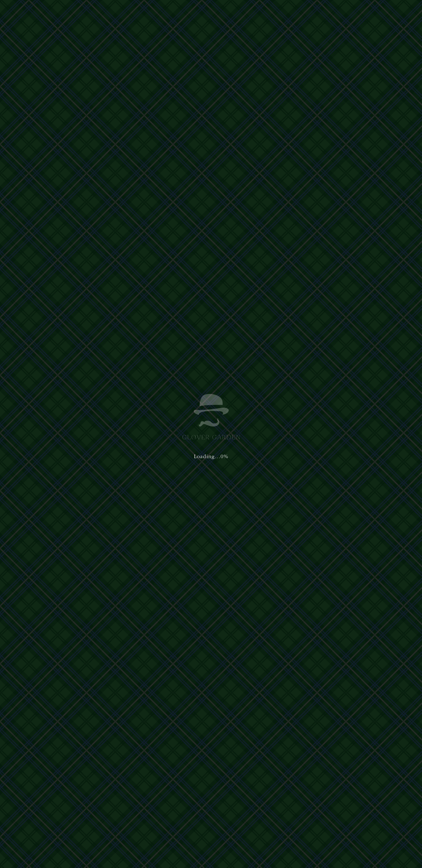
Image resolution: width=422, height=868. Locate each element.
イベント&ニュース (272, 14)
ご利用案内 (206, 14)
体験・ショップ (171, 14)
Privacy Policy (198, 836)
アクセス (234, 14)
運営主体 (120, 799)
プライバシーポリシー (149, 799)
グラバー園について (126, 14)
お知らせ (58, 373)
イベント (34, 373)
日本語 (311, 14)
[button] (391, 14)
